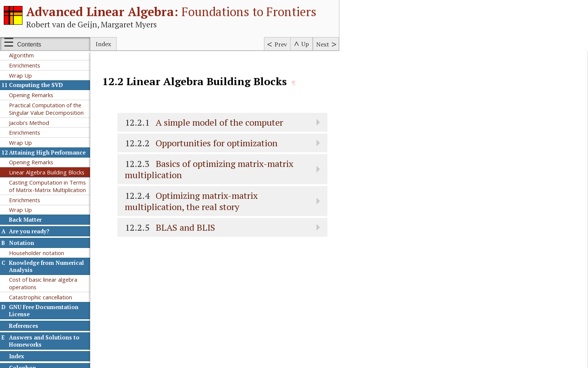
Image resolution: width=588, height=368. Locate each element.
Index (103, 44)
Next (323, 44)
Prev (281, 44)
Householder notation (37, 253)
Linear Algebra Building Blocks (47, 172)
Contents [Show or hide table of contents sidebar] (29, 44)
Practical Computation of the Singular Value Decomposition (46, 109)
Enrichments (25, 65)
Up (305, 44)
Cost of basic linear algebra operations (43, 283)
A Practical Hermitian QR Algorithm (40, 51)
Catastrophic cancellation (40, 297)
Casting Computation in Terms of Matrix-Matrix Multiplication (47, 186)
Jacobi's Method (29, 123)
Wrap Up (20, 75)
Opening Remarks (31, 95)
